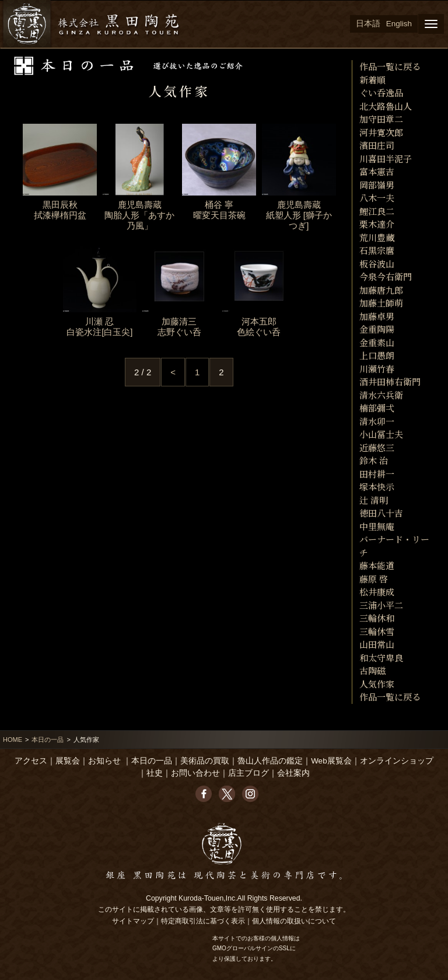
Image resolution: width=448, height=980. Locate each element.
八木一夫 (377, 198)
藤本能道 (377, 565)
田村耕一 (377, 474)
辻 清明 (374, 500)
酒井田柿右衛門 (390, 381)
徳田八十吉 (381, 513)
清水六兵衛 (381, 395)
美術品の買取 (205, 761)
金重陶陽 (377, 329)
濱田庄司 (377, 145)
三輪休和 (377, 618)
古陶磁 (372, 670)
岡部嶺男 (377, 185)
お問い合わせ (195, 773)
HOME (13, 740)
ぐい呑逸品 (381, 93)
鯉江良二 (377, 211)
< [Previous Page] (173, 372)
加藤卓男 (377, 316)
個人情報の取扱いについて (294, 921)
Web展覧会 (331, 761)
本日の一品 (48, 740)
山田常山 (377, 644)
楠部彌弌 (377, 408)
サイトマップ (133, 921)
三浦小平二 (381, 605)
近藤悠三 (377, 447)
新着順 (372, 80)
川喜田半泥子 (386, 158)
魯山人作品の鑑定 (270, 761)
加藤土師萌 (381, 303)
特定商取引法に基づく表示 (203, 921)
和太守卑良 (381, 658)
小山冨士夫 (381, 434)
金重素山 (377, 342)
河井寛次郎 (381, 132)
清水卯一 (377, 421)
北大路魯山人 (386, 106)
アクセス (31, 761)
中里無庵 (377, 526)
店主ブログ (249, 773)
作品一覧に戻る (390, 66)
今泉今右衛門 (386, 276)
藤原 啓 (374, 579)
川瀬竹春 (377, 369)
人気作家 (377, 684)
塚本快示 (377, 486)
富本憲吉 (377, 171)
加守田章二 (381, 119)
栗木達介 (377, 224)
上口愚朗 (377, 355)
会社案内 (293, 773)
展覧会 (68, 761)
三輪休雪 (377, 631)
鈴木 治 (374, 460)
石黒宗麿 (377, 250)
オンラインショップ (397, 761)
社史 (155, 773)
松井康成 (377, 592)
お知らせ (104, 761)
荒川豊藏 (377, 237)
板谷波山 (377, 264)
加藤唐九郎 (381, 290)
